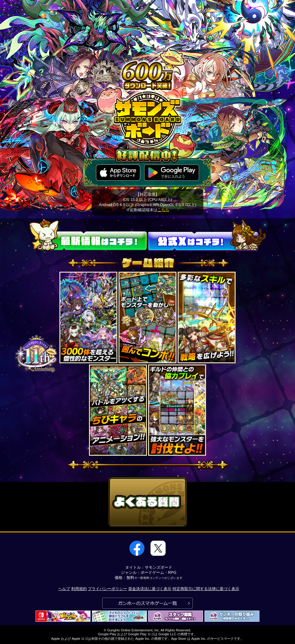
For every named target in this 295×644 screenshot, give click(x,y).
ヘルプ (64, 589)
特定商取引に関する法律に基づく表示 (206, 589)
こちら (163, 210)
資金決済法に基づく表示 (150, 589)
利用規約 (79, 589)
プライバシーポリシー (107, 589)
